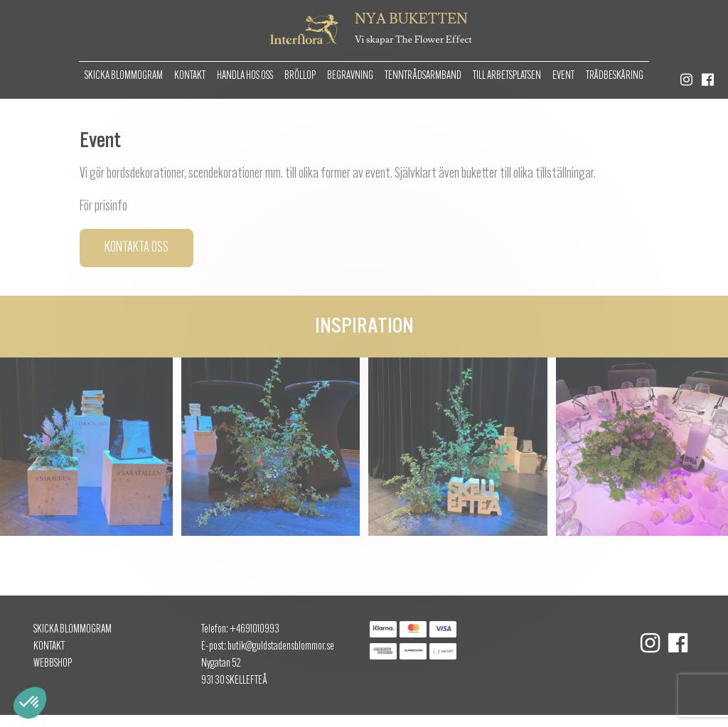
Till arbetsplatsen (507, 76)
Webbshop (53, 664)
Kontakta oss (136, 248)
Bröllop (300, 76)
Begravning (350, 76)
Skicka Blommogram (124, 76)
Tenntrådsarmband (423, 76)
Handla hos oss (245, 76)
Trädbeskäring (615, 76)
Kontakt (190, 76)
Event (563, 76)
